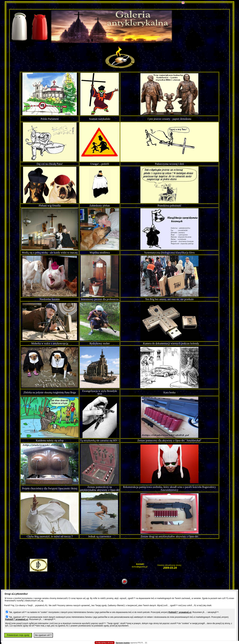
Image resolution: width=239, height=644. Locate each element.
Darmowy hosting (123, 643)
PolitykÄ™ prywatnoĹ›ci (180, 612)
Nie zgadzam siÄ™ (43, 635)
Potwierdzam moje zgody (18, 635)
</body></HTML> (119, 17)
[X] (146, 643)
